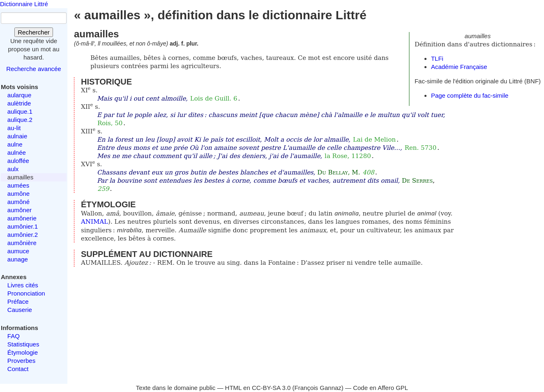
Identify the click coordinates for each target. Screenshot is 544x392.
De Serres (417, 181)
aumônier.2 (23, 235)
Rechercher (34, 32)
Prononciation (26, 293)
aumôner (20, 210)
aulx (13, 169)
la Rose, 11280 (348, 156)
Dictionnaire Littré (24, 4)
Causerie (20, 310)
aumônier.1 (23, 226)
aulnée (17, 152)
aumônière (22, 243)
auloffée (18, 161)
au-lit (14, 128)
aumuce (18, 251)
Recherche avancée (33, 69)
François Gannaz (318, 388)
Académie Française (459, 67)
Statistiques (23, 344)
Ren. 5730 (421, 148)
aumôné (18, 202)
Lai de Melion (374, 140)
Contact (18, 369)
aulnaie (17, 136)
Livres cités (23, 285)
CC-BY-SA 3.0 (271, 388)
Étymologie (23, 352)
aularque (19, 95)
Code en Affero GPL (380, 388)
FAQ (14, 336)
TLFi (437, 58)
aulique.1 (20, 111)
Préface (18, 301)
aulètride (19, 103)
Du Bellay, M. (339, 172)
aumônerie (22, 218)
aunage (18, 259)
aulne (15, 144)
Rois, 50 (110, 123)
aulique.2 (20, 120)
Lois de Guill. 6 (214, 99)
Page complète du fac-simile (470, 95)
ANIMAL (95, 222)
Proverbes (21, 361)
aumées (18, 185)
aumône (18, 194)
